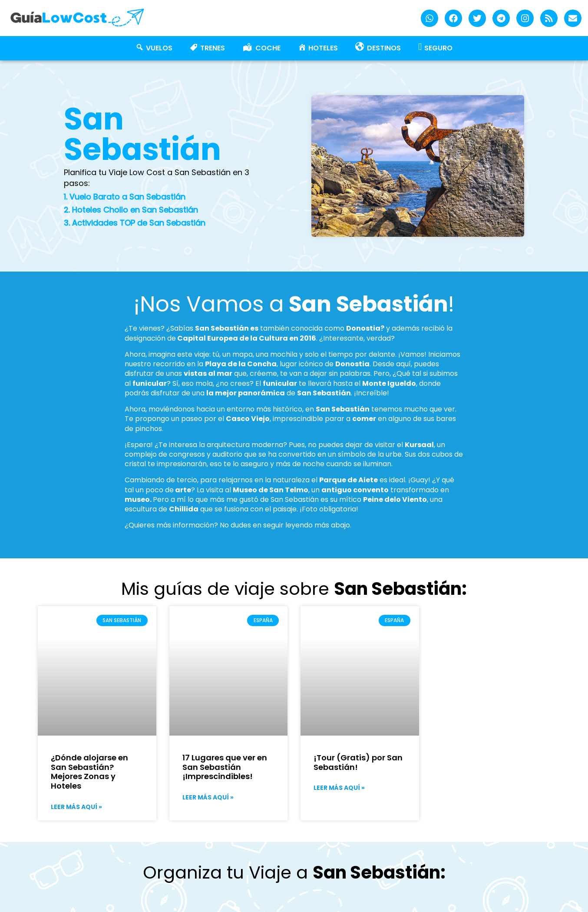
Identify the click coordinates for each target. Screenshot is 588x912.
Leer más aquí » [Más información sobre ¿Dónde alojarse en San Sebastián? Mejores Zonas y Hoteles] (76, 807)
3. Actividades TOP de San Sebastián (135, 223)
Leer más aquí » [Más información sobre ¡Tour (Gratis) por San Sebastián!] (339, 788)
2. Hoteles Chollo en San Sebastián (131, 210)
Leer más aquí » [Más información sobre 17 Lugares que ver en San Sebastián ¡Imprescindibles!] (208, 797)
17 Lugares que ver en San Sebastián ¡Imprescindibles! (225, 767)
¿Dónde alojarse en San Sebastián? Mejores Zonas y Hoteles (89, 772)
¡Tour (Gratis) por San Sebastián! (358, 762)
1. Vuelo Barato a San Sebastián (125, 197)
